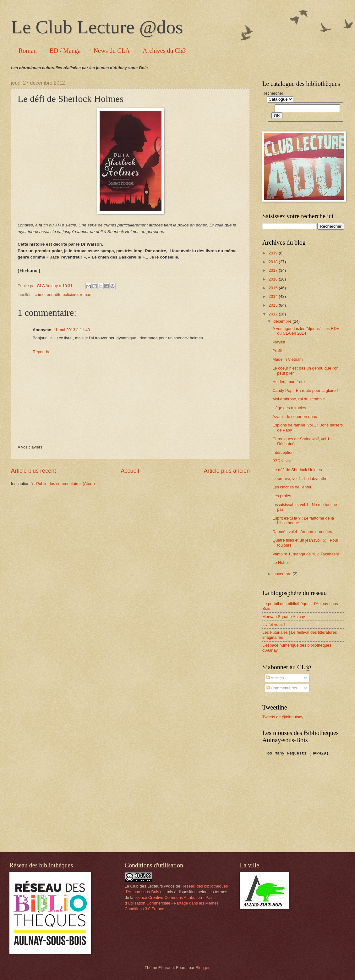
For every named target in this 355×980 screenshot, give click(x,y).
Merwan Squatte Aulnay (284, 617)
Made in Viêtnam (287, 359)
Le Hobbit (281, 562)
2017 (274, 270)
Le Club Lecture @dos (97, 27)
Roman (28, 51)
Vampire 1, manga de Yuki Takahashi (306, 554)
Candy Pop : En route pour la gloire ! (305, 390)
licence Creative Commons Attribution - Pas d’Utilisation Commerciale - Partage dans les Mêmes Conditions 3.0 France (172, 903)
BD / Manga (65, 51)
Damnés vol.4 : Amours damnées (302, 532)
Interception (283, 452)
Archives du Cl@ (165, 51)
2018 (274, 262)
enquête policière (62, 295)
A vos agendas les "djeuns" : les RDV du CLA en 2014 (306, 331)
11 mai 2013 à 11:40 (71, 330)
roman (86, 295)
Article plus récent (33, 471)
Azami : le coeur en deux (295, 417)
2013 (274, 305)
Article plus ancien (227, 471)
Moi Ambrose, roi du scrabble (299, 399)
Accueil (130, 471)
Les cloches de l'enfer (292, 487)
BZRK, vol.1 (283, 461)
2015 (274, 288)
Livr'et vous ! (274, 624)
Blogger (203, 968)
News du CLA (112, 51)
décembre (283, 321)
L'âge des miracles (289, 408)
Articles (275, 678)
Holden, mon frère (289, 382)
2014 (274, 296)
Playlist (279, 342)
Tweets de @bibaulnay (283, 717)
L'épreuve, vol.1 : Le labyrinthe (300, 479)
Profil (277, 351)
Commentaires (281, 688)
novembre (283, 574)
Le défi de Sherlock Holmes (297, 470)
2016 (274, 279)
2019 (274, 253)
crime (39, 295)
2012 (274, 314)
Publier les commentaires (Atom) (66, 484)
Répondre (42, 352)
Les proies (282, 496)
